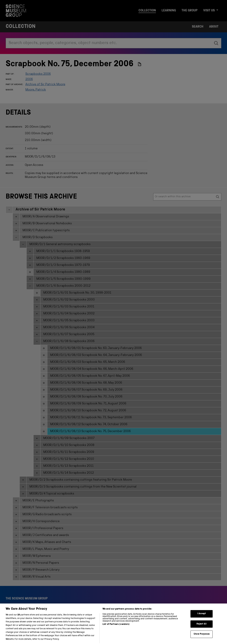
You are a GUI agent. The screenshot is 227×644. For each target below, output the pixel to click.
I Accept (202, 619)
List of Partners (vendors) (116, 630)
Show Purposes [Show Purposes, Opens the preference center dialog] (202, 640)
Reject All (202, 629)
